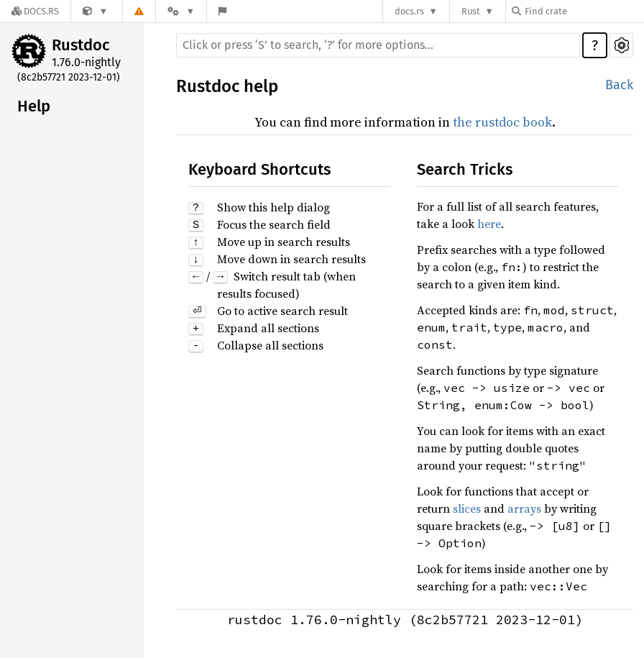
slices (467, 508)
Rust (471, 11)
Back (619, 85)
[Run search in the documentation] (378, 45)
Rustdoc (81, 45)
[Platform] (181, 11)
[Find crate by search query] (584, 11)
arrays (524, 508)
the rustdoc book (502, 122)
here (489, 224)
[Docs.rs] (35, 11)
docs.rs (409, 11)
